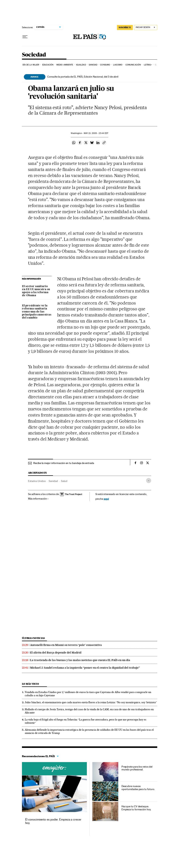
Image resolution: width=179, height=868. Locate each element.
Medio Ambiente (65, 65)
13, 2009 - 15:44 (96, 133)
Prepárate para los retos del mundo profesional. (137, 768)
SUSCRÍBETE (125, 27)
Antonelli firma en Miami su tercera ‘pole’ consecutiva (66, 645)
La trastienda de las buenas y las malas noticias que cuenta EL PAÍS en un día (80, 660)
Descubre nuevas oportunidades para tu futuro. (138, 788)
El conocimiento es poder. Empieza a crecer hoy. (53, 821)
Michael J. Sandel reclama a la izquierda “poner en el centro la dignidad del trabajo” (85, 668)
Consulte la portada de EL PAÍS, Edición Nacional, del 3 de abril (83, 77)
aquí (106, 499)
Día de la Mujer (31, 65)
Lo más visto (30, 684)
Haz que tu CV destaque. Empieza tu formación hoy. (136, 808)
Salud (64, 481)
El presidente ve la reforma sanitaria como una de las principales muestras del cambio (37, 312)
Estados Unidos (37, 481)
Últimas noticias (33, 638)
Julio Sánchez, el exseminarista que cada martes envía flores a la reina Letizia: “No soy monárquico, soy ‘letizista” (91, 702)
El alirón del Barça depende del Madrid (56, 653)
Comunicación (133, 65)
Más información (38, 499)
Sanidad (93, 65)
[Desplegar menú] (25, 37)
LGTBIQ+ (148, 65)
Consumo (105, 65)
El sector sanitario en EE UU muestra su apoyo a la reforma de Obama (36, 291)
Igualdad (81, 65)
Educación (48, 65)
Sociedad (34, 55)
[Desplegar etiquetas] (149, 481)
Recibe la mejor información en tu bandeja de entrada (64, 463)
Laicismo (118, 65)
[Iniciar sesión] (146, 28)
